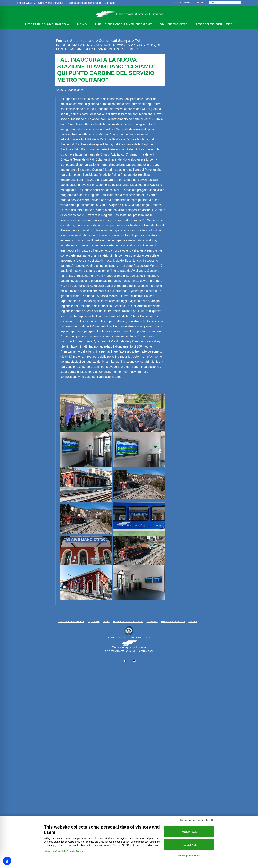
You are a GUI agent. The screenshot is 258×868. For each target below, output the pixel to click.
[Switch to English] (134, 661)
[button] (200, 3)
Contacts (110, 3)
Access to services (214, 24)
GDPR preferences (189, 856)
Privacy (106, 621)
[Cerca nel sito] (225, 2)
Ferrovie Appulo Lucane (129, 13)
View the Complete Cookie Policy (64, 851)
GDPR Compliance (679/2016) (128, 621)
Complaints (152, 621)
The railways (25, 3)
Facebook (177, 3)
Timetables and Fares (45, 24)
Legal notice (94, 621)
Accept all (189, 832)
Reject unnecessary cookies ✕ (197, 820)
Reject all (189, 845)
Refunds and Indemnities (173, 621)
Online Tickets (174, 24)
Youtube (187, 3)
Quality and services (51, 3)
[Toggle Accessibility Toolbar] (7, 861)
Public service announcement (123, 24)
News (82, 24)
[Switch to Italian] (124, 661)
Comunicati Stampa (115, 41)
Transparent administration (85, 3)
